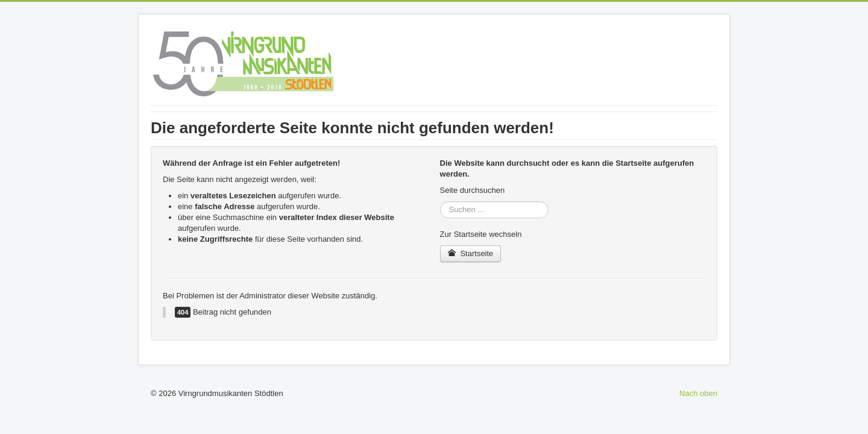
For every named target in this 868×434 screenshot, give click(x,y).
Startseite (471, 253)
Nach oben (698, 393)
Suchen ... (440, 202)
